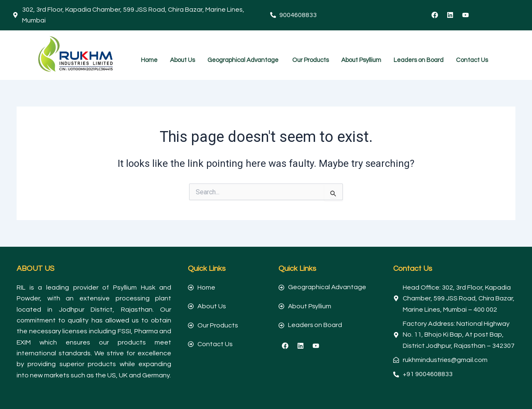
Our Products (310, 60)
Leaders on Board (419, 60)
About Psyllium (361, 60)
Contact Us (472, 60)
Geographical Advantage (244, 60)
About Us (182, 60)
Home (149, 60)
